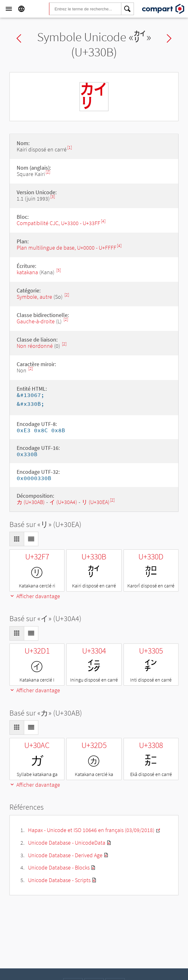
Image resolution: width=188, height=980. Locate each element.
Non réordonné (35, 346)
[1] (70, 147)
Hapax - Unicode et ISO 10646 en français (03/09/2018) (91, 830)
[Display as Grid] (17, 539)
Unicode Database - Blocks (59, 867)
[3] (53, 197)
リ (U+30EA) (96, 502)
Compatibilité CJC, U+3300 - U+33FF (58, 223)
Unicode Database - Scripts (59, 880)
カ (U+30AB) (31, 502)
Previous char (19, 38)
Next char (169, 38)
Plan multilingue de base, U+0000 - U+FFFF (66, 248)
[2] (48, 172)
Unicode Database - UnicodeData (67, 843)
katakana (27, 272)
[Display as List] (31, 539)
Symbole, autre (35, 297)
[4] (103, 221)
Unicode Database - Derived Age (65, 855)
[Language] (21, 9)
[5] (59, 270)
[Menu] (9, 9)
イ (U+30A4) (63, 502)
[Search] (128, 9)
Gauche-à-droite (36, 321)
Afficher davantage (35, 596)
